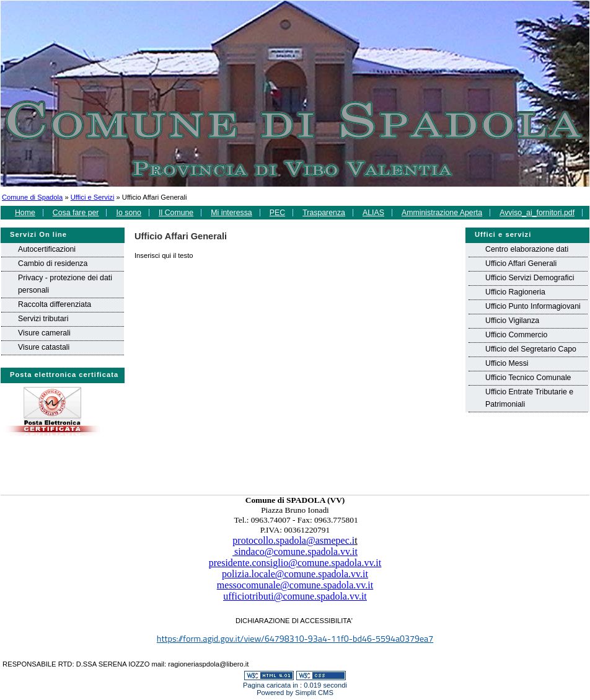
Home (25, 213)
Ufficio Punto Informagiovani (533, 306)
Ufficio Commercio (516, 335)
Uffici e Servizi (93, 197)
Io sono (129, 213)
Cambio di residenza (53, 264)
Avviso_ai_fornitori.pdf (537, 213)
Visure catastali (44, 347)
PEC (277, 213)
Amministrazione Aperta (442, 213)
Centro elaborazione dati (527, 249)
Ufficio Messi (507, 363)
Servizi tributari (43, 319)
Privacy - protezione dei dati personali (65, 284)
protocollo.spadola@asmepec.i (293, 540)
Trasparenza (324, 213)
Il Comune (176, 213)
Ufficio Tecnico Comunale (528, 378)
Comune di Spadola (32, 197)
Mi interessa (231, 213)
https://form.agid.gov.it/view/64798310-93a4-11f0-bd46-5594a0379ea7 (295, 639)
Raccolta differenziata (55, 304)
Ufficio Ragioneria (515, 292)
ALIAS (373, 213)
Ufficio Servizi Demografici (530, 278)
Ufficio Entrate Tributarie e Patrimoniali (529, 398)
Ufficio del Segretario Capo (531, 349)
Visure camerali (44, 333)
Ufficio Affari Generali (521, 264)
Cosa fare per (76, 213)
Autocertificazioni (47, 249)
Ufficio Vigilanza (512, 321)
